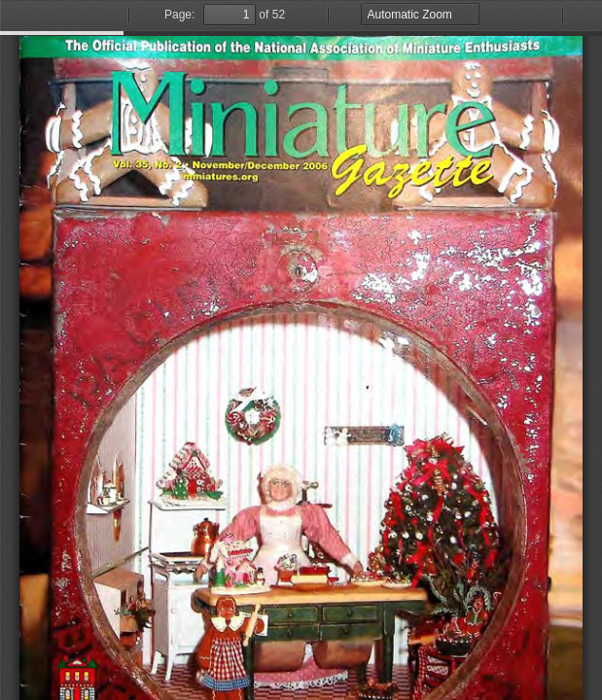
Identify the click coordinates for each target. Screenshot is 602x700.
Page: (179, 15)
